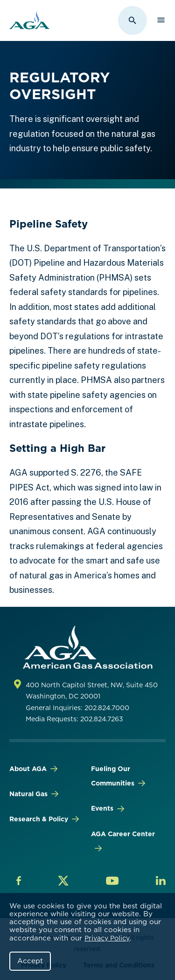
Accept (30, 961)
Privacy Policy (107, 938)
